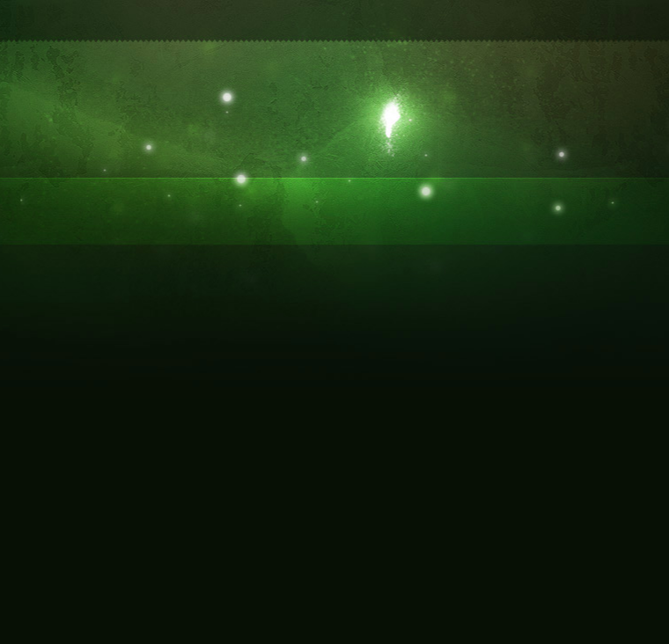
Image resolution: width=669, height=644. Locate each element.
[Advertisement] (334, 50)
